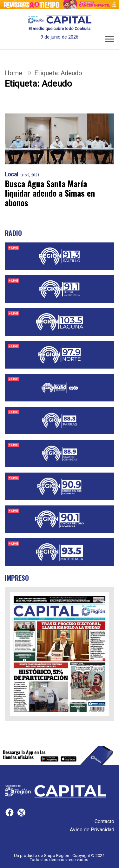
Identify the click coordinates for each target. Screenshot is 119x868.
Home (13, 73)
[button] (109, 40)
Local (11, 174)
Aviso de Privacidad (92, 830)
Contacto (104, 821)
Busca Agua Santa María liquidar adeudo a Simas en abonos (50, 193)
